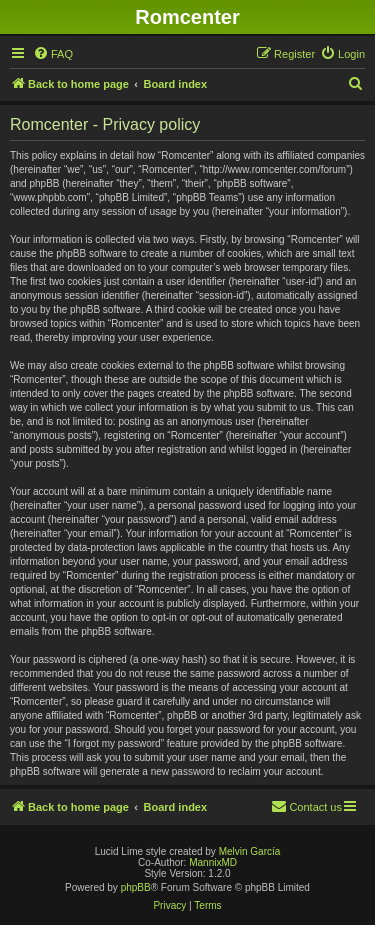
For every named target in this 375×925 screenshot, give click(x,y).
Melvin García (250, 851)
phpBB (136, 887)
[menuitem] (53, 54)
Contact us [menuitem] (306, 806)
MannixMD (213, 862)
